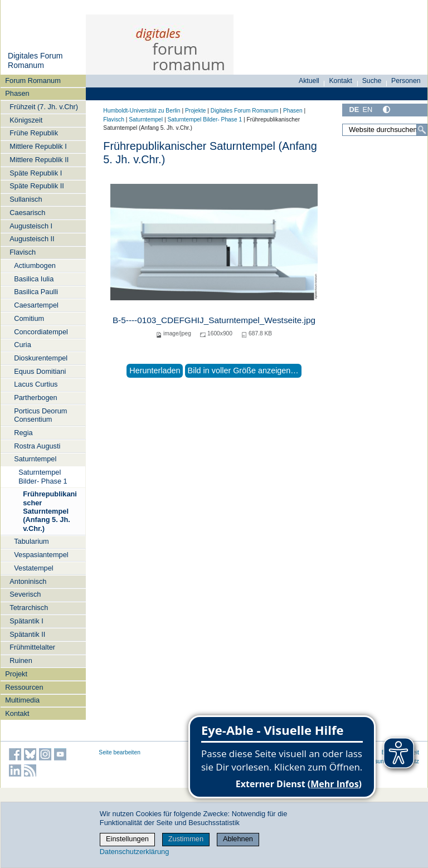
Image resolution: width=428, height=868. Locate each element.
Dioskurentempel (41, 358)
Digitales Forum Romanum (35, 61)
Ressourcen (24, 687)
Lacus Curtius (36, 384)
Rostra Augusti (37, 446)
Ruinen (21, 660)
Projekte (196, 111)
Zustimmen (186, 839)
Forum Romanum (33, 81)
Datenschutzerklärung (134, 852)
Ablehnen (238, 839)
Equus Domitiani (40, 371)
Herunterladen (155, 370)
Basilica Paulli (36, 292)
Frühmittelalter (32, 647)
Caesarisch (27, 213)
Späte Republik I (36, 173)
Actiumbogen (35, 265)
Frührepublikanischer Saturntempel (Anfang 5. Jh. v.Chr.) (50, 511)
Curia (23, 345)
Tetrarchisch (29, 608)
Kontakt (17, 713)
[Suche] (422, 130)
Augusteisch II (32, 239)
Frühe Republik (34, 133)
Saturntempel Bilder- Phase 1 (43, 476)
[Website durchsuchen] (385, 130)
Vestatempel (33, 568)
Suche (372, 81)
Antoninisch (28, 581)
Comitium (29, 318)
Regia (23, 433)
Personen (406, 81)
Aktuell (309, 81)
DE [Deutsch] (354, 109)
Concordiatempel (41, 332)
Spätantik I (26, 621)
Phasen (17, 93)
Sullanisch (26, 199)
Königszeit (26, 120)
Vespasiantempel (41, 555)
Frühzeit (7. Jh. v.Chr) (44, 107)
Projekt (16, 674)
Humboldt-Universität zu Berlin (142, 111)
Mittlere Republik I (38, 146)
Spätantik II (27, 634)
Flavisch (23, 252)
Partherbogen (36, 398)
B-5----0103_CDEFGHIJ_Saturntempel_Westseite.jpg (214, 320)
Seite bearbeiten (120, 752)
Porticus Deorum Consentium (40, 415)
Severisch (25, 594)
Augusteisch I (31, 226)
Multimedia (22, 700)
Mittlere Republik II (39, 160)
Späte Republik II (37, 186)
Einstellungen (127, 839)
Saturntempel (35, 459)
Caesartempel (36, 305)
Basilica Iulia (34, 279)
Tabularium (31, 541)
